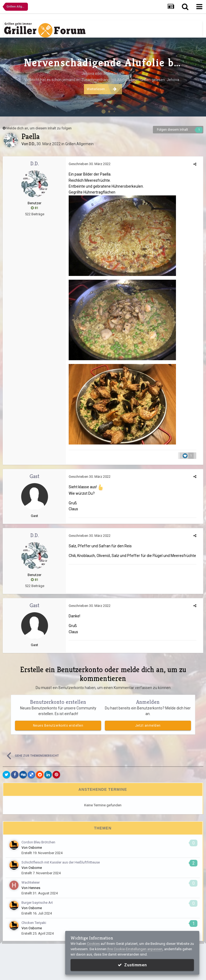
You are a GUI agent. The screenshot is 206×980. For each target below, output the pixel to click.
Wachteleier (31, 882)
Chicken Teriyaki (34, 923)
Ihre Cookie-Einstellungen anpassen (135, 949)
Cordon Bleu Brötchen (38, 842)
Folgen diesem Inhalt (172, 130)
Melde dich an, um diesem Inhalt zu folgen (39, 128)
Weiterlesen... (102, 89)
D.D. (32, 144)
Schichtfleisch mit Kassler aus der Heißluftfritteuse (61, 862)
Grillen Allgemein (79, 144)
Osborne (35, 848)
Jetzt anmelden (148, 726)
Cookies (93, 944)
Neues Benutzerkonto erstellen (58, 726)
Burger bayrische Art (37, 903)
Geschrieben (90, 164)
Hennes (34, 888)
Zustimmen (132, 965)
